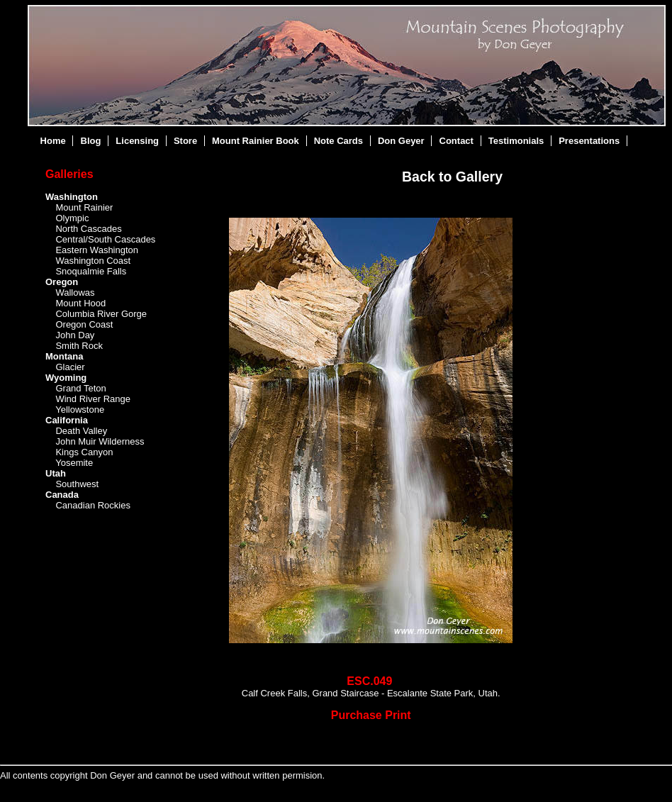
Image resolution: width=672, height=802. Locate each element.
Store (185, 141)
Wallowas (75, 293)
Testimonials (516, 141)
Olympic (72, 218)
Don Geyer (401, 141)
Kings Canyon (84, 452)
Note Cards (338, 141)
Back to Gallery (452, 177)
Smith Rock (79, 346)
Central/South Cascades (105, 239)
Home (53, 141)
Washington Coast (93, 261)
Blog (91, 141)
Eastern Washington (97, 250)
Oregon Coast (84, 324)
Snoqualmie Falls (91, 271)
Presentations (589, 141)
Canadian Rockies (93, 505)
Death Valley (81, 431)
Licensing (137, 141)
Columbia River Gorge (101, 314)
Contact (457, 141)
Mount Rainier (84, 207)
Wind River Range (93, 399)
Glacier (70, 367)
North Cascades (88, 229)
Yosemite (74, 463)
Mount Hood (80, 303)
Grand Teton (80, 388)
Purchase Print (371, 715)
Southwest (77, 484)
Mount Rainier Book (256, 141)
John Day (75, 335)
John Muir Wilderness (100, 441)
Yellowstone (80, 410)
